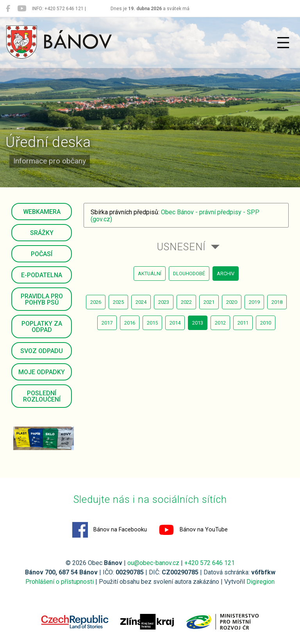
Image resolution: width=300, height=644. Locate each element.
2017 (107, 323)
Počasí (42, 254)
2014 (175, 323)
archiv (226, 274)
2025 (118, 302)
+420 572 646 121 (210, 563)
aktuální (150, 274)
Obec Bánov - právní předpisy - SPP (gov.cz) (175, 216)
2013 (198, 323)
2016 (130, 323)
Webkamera (42, 212)
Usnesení (181, 247)
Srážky (42, 233)
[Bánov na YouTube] (22, 9)
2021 (209, 302)
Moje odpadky (42, 372)
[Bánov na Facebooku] (8, 9)
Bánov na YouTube (193, 530)
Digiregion (261, 582)
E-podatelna (42, 275)
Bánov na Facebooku (110, 530)
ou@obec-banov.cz (153, 563)
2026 (96, 302)
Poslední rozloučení (42, 396)
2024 (141, 302)
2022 (186, 302)
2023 (164, 302)
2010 (266, 323)
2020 (232, 302)
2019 (254, 302)
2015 (152, 323)
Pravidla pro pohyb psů (42, 299)
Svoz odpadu (42, 351)
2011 (243, 323)
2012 (220, 323)
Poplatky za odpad (42, 327)
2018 (277, 302)
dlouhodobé (189, 274)
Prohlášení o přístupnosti (60, 582)
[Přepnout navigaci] (283, 43)
